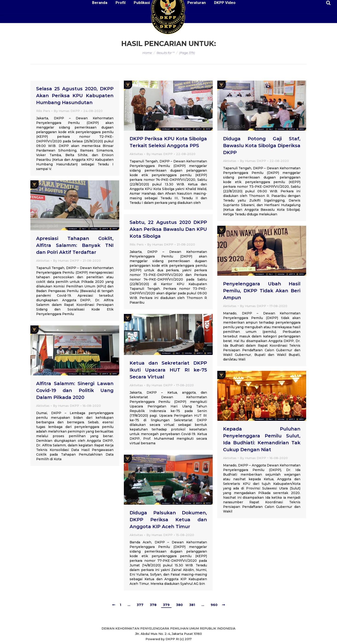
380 (179, 605)
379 (166, 605)
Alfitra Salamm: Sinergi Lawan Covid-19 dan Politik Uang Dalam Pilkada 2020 (75, 390)
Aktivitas (136, 154)
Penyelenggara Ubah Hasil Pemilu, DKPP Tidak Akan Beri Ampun (262, 291)
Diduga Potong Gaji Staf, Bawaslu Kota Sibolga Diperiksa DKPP (262, 146)
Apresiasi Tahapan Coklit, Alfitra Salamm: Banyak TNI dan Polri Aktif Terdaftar (75, 245)
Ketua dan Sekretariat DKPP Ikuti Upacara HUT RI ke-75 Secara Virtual (168, 370)
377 (140, 605)
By (67, 111)
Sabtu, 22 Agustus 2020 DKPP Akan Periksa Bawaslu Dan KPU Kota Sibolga (168, 229)
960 (214, 605)
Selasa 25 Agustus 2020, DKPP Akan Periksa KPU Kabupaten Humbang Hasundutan (75, 96)
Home (147, 53)
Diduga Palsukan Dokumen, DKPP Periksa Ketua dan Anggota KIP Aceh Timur (168, 520)
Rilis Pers (43, 111)
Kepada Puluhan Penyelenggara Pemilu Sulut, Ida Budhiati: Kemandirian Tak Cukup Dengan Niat (262, 439)
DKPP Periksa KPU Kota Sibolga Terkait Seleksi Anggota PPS (168, 142)
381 (192, 605)
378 (153, 605)
